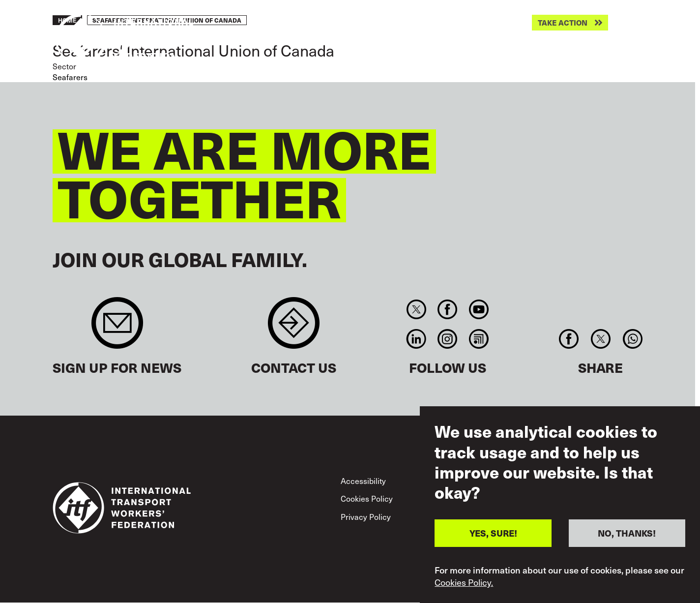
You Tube (479, 309)
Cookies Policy (367, 498)
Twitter (416, 309)
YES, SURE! (493, 533)
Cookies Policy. (464, 582)
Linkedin (416, 339)
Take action (563, 23)
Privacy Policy (366, 517)
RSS (479, 339)
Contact (294, 328)
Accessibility (363, 481)
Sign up (117, 328)
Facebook (448, 309)
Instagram (448, 339)
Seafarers (70, 77)
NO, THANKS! (627, 533)
